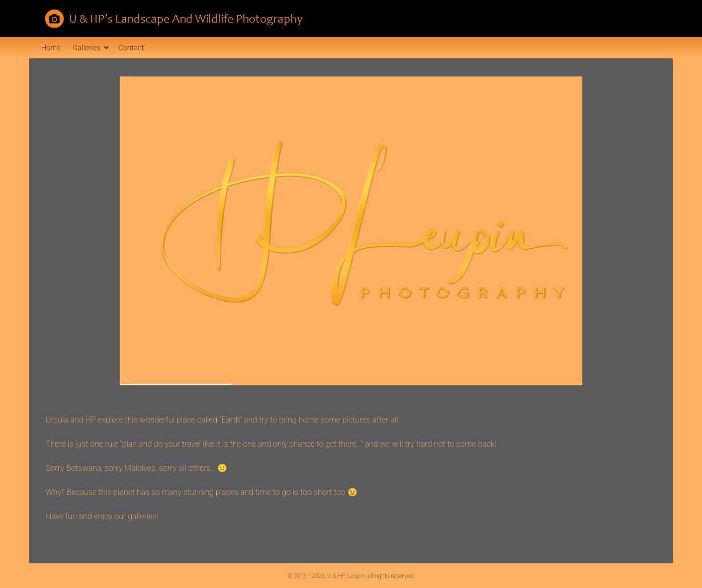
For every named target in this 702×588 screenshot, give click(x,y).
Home (51, 48)
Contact (131, 48)
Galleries (87, 48)
